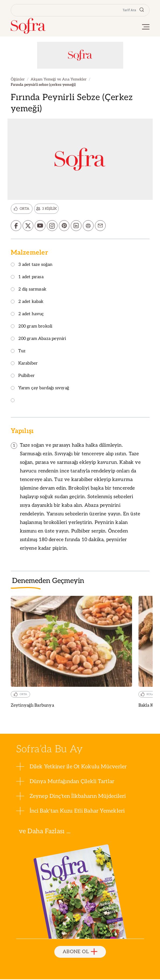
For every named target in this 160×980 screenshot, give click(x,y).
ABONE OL (80, 953)
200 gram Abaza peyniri (38, 339)
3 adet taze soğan (32, 265)
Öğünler (18, 79)
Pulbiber (23, 377)
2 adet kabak (27, 302)
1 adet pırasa (27, 278)
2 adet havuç (27, 315)
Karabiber (24, 364)
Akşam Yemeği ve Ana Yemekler (59, 79)
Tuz (18, 352)
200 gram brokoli (32, 327)
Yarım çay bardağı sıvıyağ (40, 389)
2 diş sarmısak (29, 290)
